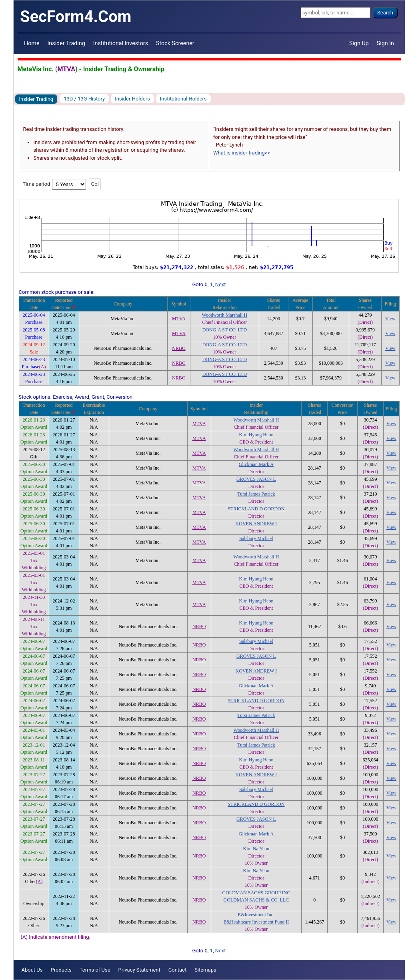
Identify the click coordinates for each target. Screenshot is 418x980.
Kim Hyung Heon (256, 435)
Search (385, 13)
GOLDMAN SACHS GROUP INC (256, 893)
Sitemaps (205, 970)
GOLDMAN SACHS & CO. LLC (256, 900)
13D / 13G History (84, 99)
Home (32, 43)
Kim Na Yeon (256, 849)
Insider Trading (66, 43)
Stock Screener (175, 43)
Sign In (385, 43)
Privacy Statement (139, 970)
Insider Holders (132, 99)
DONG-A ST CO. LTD (225, 330)
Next (221, 284)
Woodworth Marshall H (225, 315)
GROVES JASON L (256, 479)
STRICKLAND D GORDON (256, 509)
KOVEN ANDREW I (256, 524)
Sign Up (359, 43)
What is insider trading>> (242, 153)
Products (61, 970)
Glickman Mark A (256, 464)
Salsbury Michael (256, 538)
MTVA (66, 69)
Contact (177, 970)
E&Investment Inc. (256, 915)
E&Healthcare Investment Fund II (256, 922)
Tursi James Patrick (256, 494)
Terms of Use (95, 970)
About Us (32, 970)
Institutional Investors (121, 43)
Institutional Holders (183, 99)
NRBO (179, 348)
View (390, 319)
